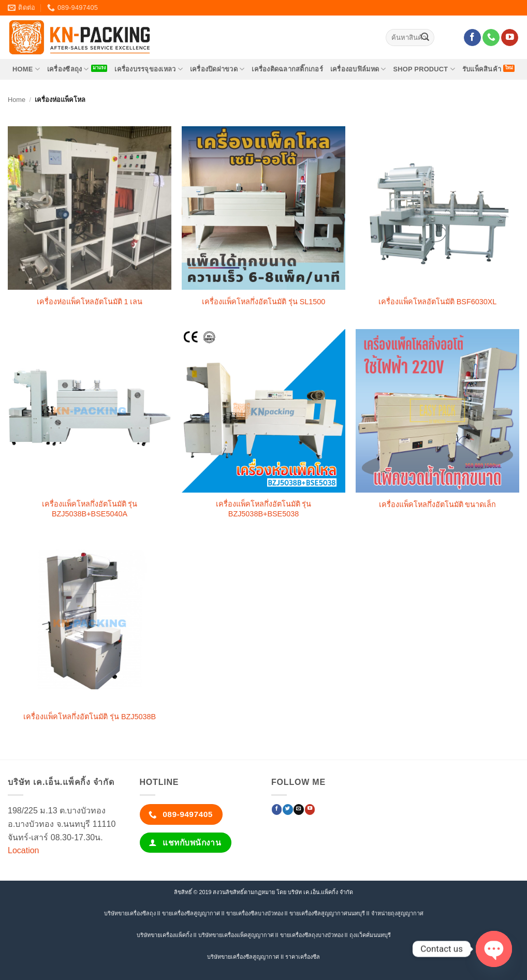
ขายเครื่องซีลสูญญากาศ (191, 913)
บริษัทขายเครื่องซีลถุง (130, 913)
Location (24, 850)
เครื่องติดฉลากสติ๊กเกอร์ (287, 69)
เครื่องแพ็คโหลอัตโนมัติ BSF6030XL (438, 302)
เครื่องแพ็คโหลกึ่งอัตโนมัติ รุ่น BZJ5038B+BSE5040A (90, 509)
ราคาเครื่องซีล (303, 957)
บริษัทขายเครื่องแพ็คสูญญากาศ (236, 935)
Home (17, 100)
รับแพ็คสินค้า (482, 69)
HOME (26, 69)
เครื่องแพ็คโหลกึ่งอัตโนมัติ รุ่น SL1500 (264, 302)
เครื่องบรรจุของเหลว (149, 69)
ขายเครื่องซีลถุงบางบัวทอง (312, 935)
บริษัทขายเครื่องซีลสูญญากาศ (243, 957)
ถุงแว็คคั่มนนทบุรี (370, 935)
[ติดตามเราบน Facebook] (472, 38)
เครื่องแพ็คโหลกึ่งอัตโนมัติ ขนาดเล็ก (438, 504)
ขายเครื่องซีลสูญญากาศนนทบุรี (327, 913)
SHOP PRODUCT (424, 69)
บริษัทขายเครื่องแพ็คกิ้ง (164, 935)
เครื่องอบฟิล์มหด (358, 69)
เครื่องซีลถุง (68, 69)
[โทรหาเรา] (491, 38)
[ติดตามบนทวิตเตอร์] (288, 810)
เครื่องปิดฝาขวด (217, 69)
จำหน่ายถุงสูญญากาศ (397, 913)
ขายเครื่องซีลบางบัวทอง (255, 913)
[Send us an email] (298, 810)
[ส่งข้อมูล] (425, 38)
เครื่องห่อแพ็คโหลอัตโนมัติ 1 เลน (90, 302)
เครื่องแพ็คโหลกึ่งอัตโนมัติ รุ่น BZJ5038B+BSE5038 (264, 509)
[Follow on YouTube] (510, 38)
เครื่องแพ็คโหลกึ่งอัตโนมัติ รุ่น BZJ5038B (90, 717)
